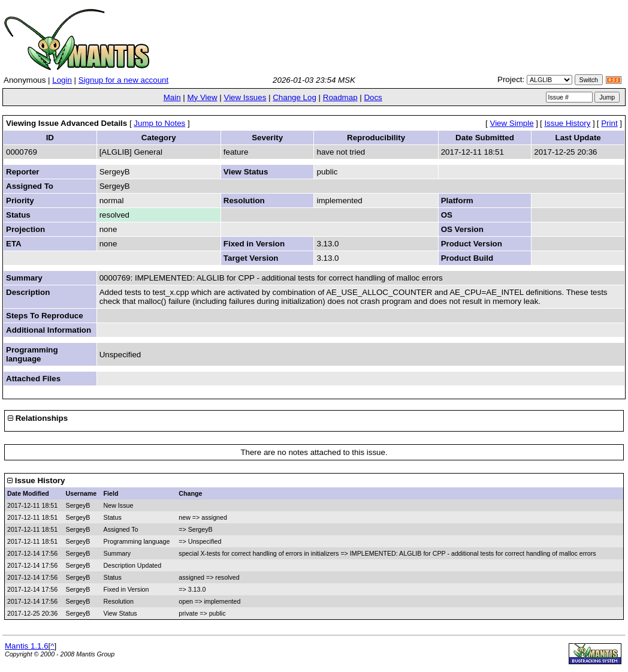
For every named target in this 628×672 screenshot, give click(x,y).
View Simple (512, 123)
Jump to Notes (159, 123)
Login (62, 80)
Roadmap (340, 97)
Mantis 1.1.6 (27, 646)
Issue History (567, 123)
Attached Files (33, 379)
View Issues (245, 97)
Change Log (295, 97)
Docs (373, 97)
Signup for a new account (123, 80)
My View (202, 97)
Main (172, 97)
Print (609, 123)
